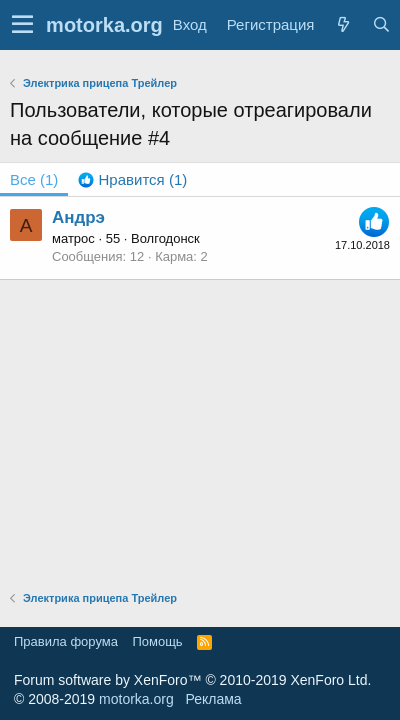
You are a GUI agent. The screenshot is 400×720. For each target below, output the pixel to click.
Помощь (157, 641)
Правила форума (66, 641)
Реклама (213, 699)
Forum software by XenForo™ (192, 680)
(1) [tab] (34, 179)
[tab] (132, 179)
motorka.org (136, 699)
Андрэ (78, 217)
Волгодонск (165, 238)
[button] (22, 25)
